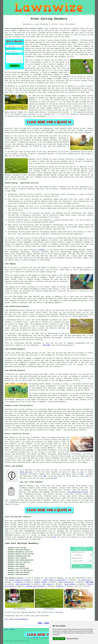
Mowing (7, 187)
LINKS (71, 14)
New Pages (12, 629)
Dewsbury (42, 250)
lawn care (13, 411)
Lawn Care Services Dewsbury (22, 543)
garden (49, 53)
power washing (70, 584)
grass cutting (30, 250)
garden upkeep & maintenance (54, 580)
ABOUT (76, 14)
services (87, 586)
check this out (26, 472)
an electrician (84, 580)
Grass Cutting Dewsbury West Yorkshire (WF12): (24, 29)
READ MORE (47, 345)
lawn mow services (58, 492)
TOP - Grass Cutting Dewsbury (16, 619)
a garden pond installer (35, 586)
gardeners (60, 586)
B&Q (45, 476)
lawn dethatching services (78, 492)
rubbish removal (41, 582)
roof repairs (47, 584)
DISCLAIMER (89, 14)
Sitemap (6, 629)
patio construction (66, 582)
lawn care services (33, 500)
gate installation (23, 584)
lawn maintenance (66, 240)
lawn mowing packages (34, 42)
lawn (68, 398)
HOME (66, 14)
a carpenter (18, 582)
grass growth (49, 378)
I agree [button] (56, 639)
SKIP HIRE (89, 582)
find (11, 521)
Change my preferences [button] (72, 639)
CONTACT (82, 14)
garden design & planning (20, 580)
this (87, 476)
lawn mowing (88, 256)
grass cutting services (62, 46)
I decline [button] (62, 639)
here (82, 472)
